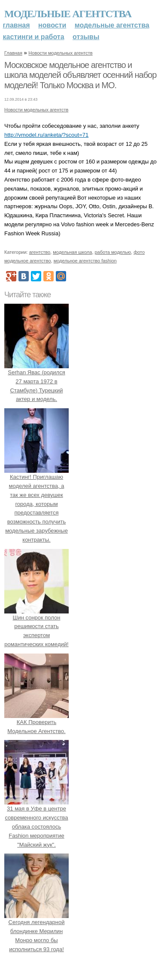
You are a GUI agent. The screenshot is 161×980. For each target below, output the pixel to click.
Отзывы (86, 37)
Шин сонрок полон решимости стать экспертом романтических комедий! (36, 626)
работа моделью (113, 252)
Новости (52, 25)
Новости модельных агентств (60, 53)
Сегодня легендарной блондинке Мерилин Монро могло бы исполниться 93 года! (36, 931)
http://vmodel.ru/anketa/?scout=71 (46, 135)
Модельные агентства (68, 14)
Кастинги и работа (34, 37)
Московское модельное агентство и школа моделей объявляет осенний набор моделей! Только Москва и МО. (80, 75)
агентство (40, 252)
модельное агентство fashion (85, 261)
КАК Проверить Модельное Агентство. (36, 722)
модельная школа (72, 252)
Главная (17, 25)
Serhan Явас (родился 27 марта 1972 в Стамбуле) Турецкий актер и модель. (36, 381)
